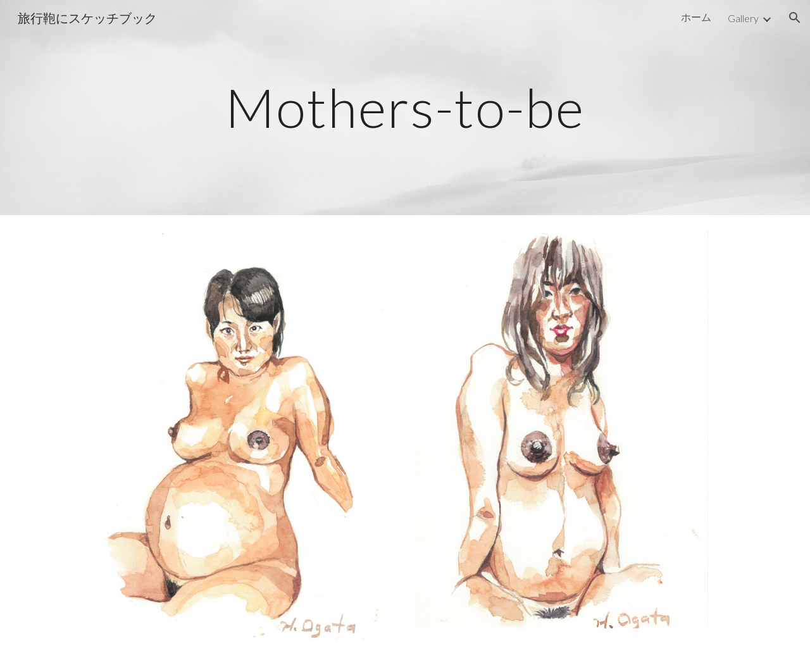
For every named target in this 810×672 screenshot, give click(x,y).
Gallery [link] (743, 18)
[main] (405, 107)
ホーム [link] (696, 17)
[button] (795, 18)
